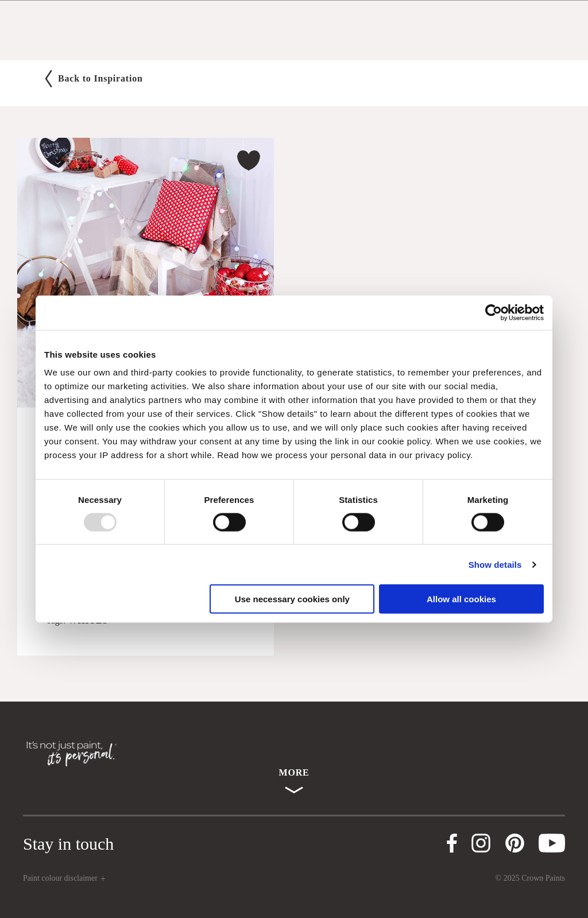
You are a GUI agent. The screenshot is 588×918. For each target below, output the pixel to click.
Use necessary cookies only (292, 599)
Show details (495, 564)
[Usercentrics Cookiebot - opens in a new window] (494, 312)
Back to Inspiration (94, 79)
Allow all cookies (461, 599)
